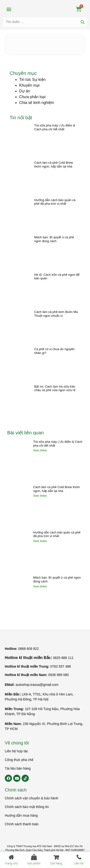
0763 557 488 (60, 666)
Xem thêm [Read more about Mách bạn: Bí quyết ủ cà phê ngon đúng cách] (40, 587)
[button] (9, 9)
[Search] (83, 22)
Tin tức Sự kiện (32, 80)
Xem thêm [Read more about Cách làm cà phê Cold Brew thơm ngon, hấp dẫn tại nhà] (40, 496)
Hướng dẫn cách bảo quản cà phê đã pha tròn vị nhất (55, 202)
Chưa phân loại (32, 97)
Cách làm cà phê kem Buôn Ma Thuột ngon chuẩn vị (56, 314)
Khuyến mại (29, 85)
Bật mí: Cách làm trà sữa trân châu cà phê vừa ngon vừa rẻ (55, 388)
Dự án (25, 91)
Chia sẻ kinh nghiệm (37, 103)
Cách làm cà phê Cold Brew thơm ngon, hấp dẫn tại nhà (54, 165)
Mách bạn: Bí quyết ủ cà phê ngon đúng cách (54, 239)
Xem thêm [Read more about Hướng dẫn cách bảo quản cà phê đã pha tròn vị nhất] (40, 541)
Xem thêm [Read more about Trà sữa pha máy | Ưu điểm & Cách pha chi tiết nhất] (40, 450)
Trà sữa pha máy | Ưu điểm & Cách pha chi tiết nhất (55, 127)
